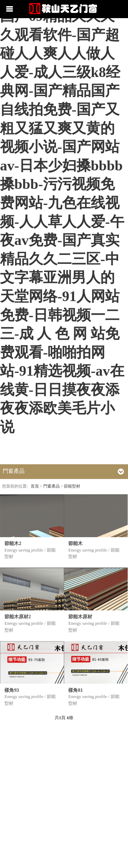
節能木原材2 (18, 617)
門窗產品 (52, 486)
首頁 (35, 486)
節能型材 (72, 486)
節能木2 (13, 543)
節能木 (75, 543)
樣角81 (75, 690)
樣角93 (12, 690)
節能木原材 (80, 617)
